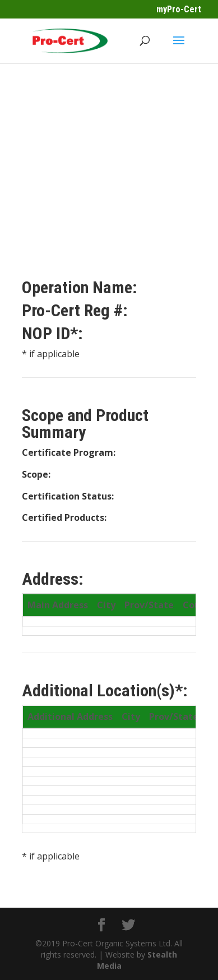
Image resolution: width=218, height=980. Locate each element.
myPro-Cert (179, 9)
